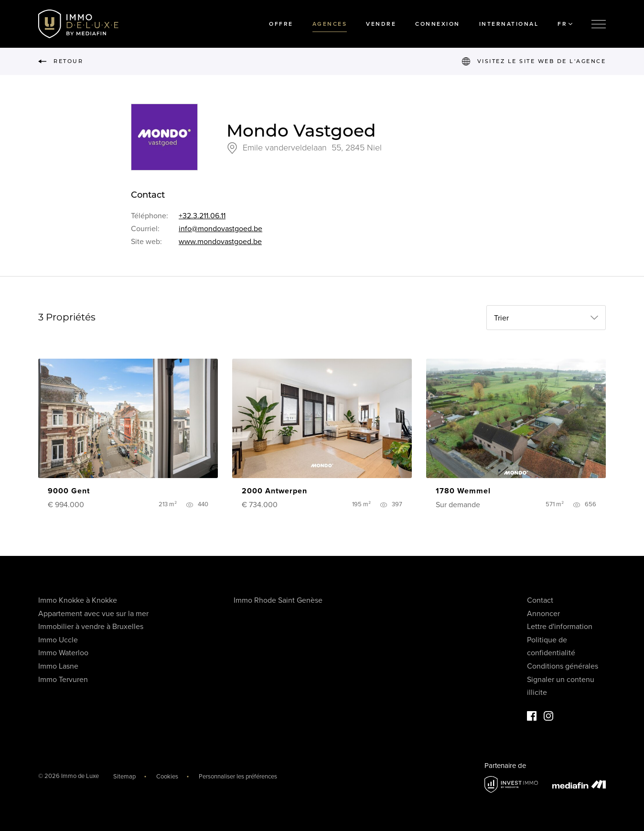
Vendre (381, 24)
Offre (281, 24)
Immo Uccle (58, 640)
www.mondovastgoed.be (220, 242)
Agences (330, 24)
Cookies (167, 777)
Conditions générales (563, 666)
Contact (540, 600)
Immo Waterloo (63, 653)
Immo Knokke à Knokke (78, 600)
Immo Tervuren (63, 680)
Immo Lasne (58, 666)
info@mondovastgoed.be (220, 229)
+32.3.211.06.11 (202, 216)
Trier (501, 318)
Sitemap (124, 777)
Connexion (438, 24)
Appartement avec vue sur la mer (93, 614)
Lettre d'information (560, 627)
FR (565, 24)
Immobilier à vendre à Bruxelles (91, 627)
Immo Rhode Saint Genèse (278, 600)
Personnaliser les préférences (238, 777)
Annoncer (543, 614)
